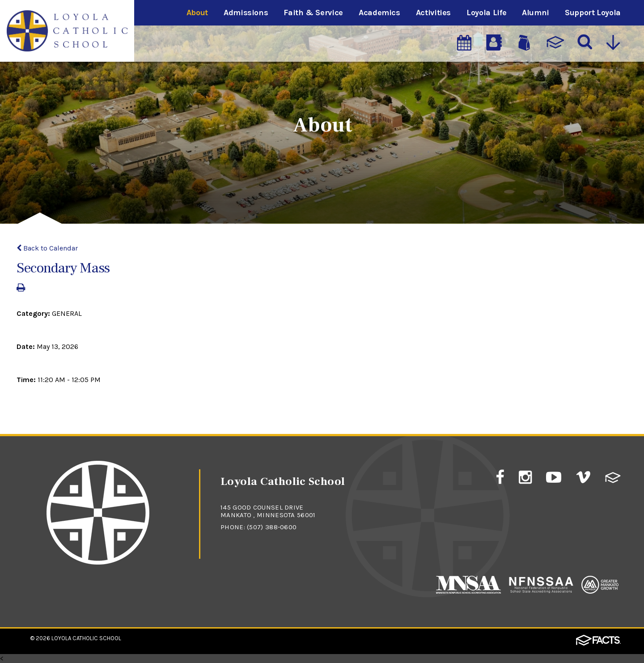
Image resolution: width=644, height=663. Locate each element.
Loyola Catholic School (86, 638)
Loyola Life (486, 13)
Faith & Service (313, 13)
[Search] (585, 42)
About (197, 13)
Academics (379, 13)
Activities (433, 13)
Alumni (536, 13)
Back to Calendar (47, 248)
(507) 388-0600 (272, 527)
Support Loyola (593, 13)
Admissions (246, 13)
